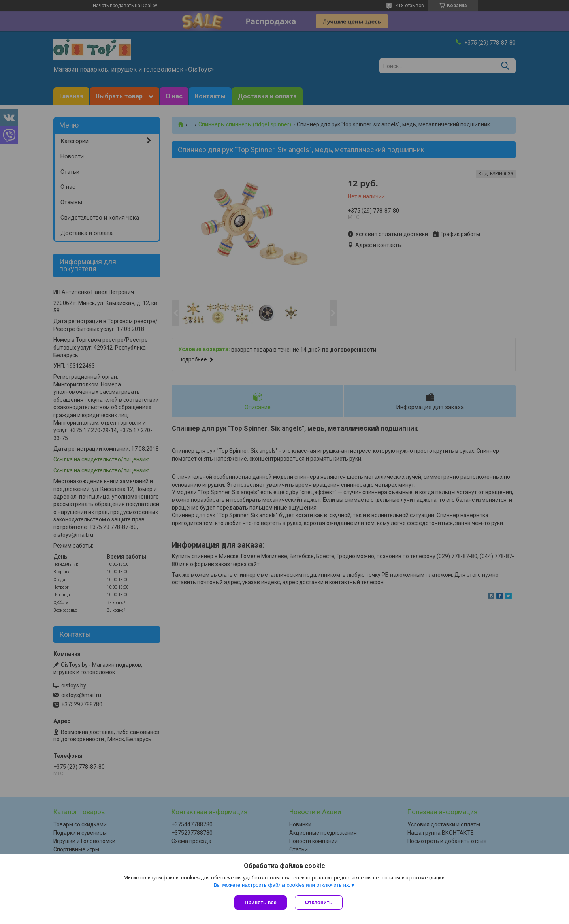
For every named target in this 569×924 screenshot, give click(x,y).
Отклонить (319, 902)
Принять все (261, 902)
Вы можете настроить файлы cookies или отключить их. (282, 885)
